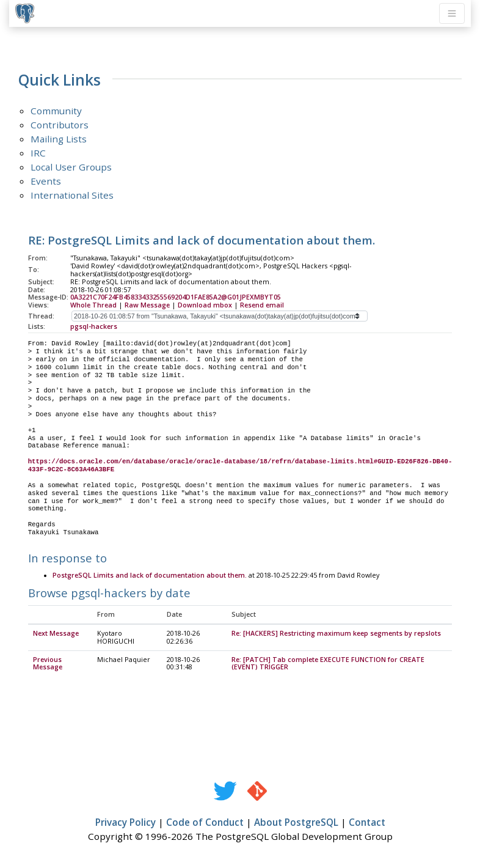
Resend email (262, 305)
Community (56, 111)
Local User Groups (71, 167)
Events (46, 181)
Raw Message (147, 305)
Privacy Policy (125, 823)
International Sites (72, 195)
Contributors (60, 125)
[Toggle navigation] (452, 13)
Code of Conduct (205, 823)
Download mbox (205, 305)
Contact (367, 823)
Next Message (56, 634)
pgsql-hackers (94, 326)
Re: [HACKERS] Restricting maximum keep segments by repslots (336, 634)
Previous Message (48, 664)
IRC (38, 153)
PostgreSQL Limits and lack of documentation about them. (150, 576)
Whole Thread (93, 305)
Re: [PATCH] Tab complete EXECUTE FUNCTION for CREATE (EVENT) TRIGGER (328, 664)
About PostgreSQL (296, 823)
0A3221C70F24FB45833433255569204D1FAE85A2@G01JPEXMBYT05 (176, 297)
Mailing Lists (59, 139)
